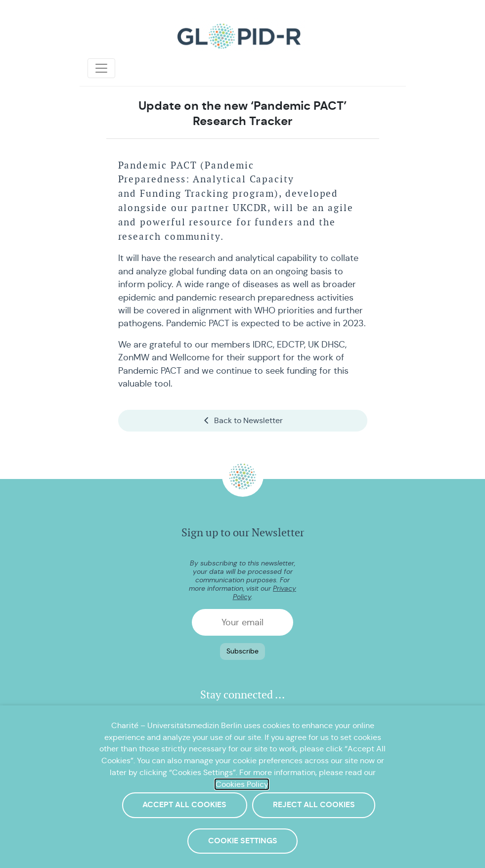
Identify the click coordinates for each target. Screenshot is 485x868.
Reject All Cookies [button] (314, 805)
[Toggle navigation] (101, 68)
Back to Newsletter (242, 420)
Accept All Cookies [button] (184, 805)
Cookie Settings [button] (243, 841)
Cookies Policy (242, 784)
